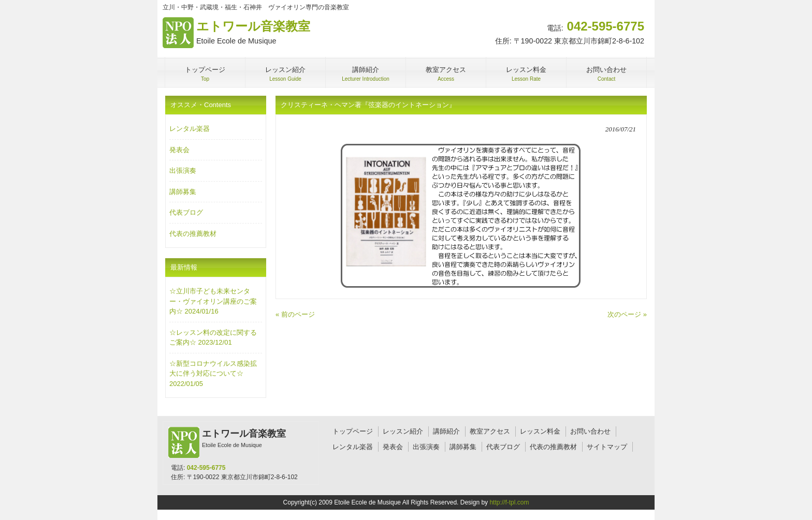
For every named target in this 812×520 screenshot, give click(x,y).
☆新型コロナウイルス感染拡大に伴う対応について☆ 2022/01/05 (213, 374)
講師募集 (183, 192)
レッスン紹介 (403, 431)
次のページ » (627, 314)
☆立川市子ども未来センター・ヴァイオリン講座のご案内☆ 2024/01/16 (213, 301)
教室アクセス (490, 431)
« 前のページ (295, 314)
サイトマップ (607, 447)
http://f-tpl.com (509, 502)
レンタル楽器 (190, 129)
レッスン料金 (540, 431)
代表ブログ (186, 212)
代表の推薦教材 (193, 234)
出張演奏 (183, 170)
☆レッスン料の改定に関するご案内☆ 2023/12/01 (213, 338)
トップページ (353, 431)
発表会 (179, 150)
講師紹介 (446, 431)
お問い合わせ (590, 431)
